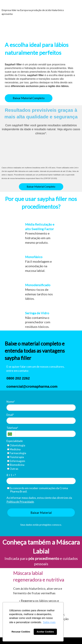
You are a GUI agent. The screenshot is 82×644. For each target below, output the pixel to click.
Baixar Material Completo (29, 98)
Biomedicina (16, 465)
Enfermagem (16, 461)
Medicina (14, 449)
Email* (10, 415)
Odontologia (16, 445)
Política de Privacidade (20, 502)
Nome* (11, 402)
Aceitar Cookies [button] (45, 632)
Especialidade (15, 441)
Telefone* (12, 428)
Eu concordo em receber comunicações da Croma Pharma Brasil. (38, 490)
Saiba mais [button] (49, 622)
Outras (13, 469)
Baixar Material (41, 513)
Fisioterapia (15, 457)
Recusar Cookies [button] (21, 632)
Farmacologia (17, 453)
